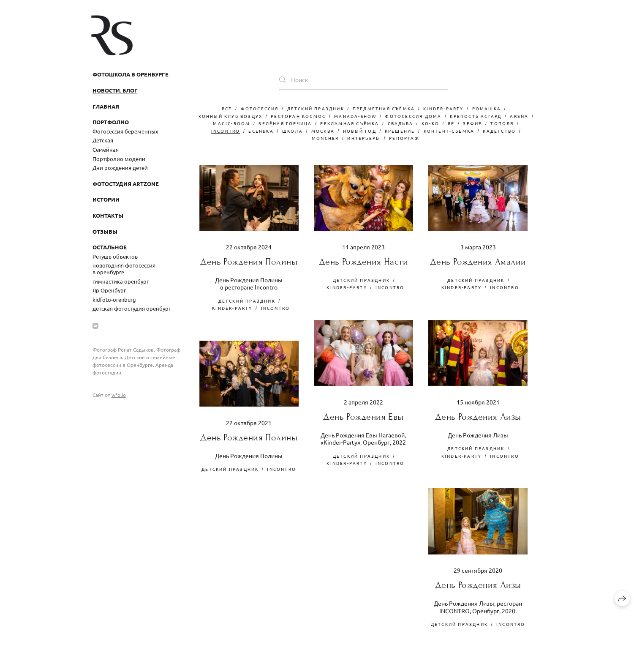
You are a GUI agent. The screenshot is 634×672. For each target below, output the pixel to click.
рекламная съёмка (350, 123)
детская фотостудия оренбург (132, 308)
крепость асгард (476, 116)
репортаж (404, 138)
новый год (360, 131)
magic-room (231, 123)
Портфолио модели (119, 159)
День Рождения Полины (249, 262)
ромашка (487, 108)
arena (519, 116)
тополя (502, 123)
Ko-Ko (430, 123)
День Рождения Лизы (478, 417)
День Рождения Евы (363, 417)
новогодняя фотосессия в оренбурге (124, 269)
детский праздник (316, 108)
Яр (451, 123)
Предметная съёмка (384, 108)
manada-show (355, 116)
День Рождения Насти (363, 262)
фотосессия (260, 108)
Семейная (106, 149)
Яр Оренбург (109, 290)
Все (227, 108)
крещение (400, 131)
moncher (325, 138)
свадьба (400, 123)
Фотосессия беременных (125, 131)
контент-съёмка (449, 131)
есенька (261, 131)
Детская (103, 140)
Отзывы (105, 231)
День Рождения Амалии (478, 262)
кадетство (499, 131)
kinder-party (443, 108)
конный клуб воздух (231, 116)
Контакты (108, 215)
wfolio (119, 395)
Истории (106, 199)
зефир (472, 123)
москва (323, 131)
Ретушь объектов (115, 256)
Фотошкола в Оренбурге (131, 74)
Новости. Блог (115, 90)
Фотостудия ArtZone (126, 184)
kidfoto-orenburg (114, 299)
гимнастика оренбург (121, 281)
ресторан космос (298, 116)
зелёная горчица (285, 123)
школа (293, 131)
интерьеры (364, 138)
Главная (106, 106)
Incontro (226, 131)
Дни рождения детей (120, 168)
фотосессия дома (413, 116)
